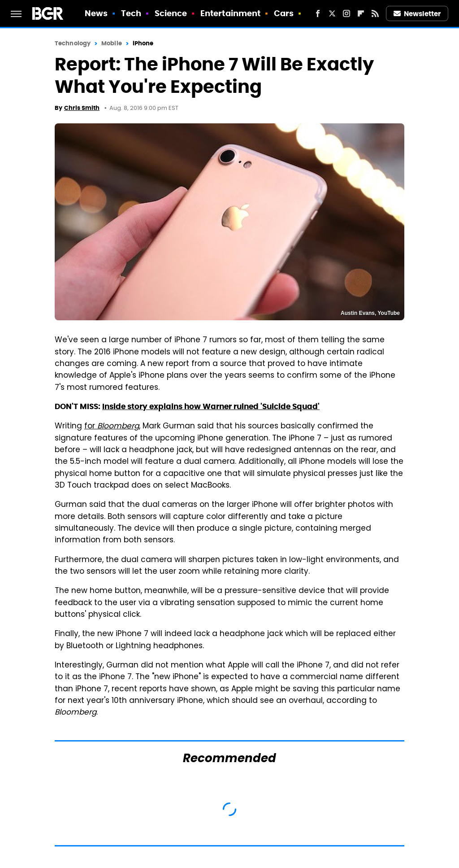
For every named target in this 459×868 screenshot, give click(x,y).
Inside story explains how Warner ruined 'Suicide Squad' (211, 406)
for (112, 427)
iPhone (143, 43)
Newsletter (417, 14)
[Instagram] (346, 13)
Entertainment (230, 13)
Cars (284, 13)
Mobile (112, 43)
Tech (131, 13)
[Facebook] (318, 13)
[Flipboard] (361, 13)
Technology (73, 43)
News (96, 13)
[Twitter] (332, 13)
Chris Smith (82, 108)
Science (171, 13)
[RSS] (375, 13)
